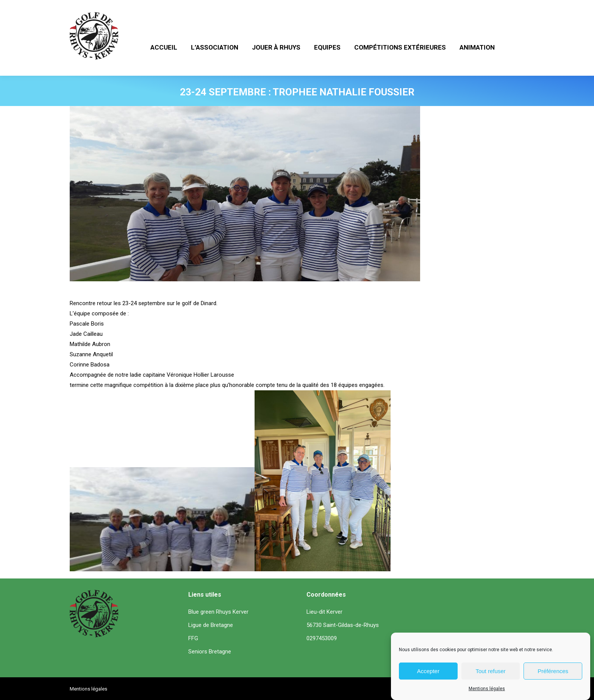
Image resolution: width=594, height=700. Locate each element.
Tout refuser (490, 672)
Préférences (553, 672)
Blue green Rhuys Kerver (218, 612)
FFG (193, 638)
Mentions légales (487, 689)
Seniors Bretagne (210, 652)
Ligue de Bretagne (211, 625)
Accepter (428, 672)
